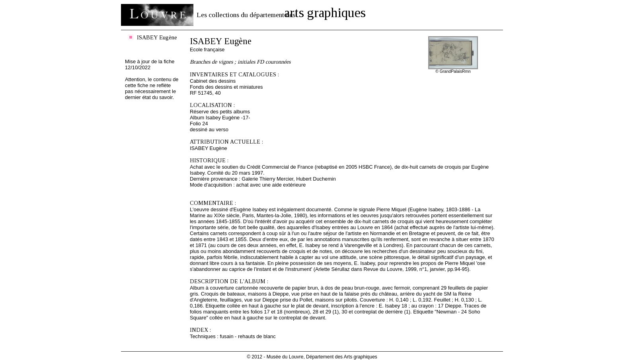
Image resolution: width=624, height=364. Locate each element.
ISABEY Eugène (157, 37)
